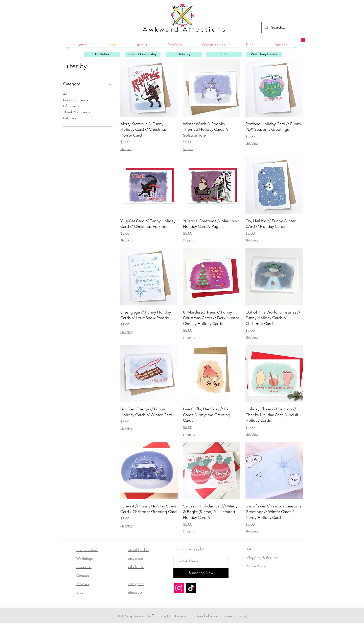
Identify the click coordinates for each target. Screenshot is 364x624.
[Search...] (282, 27)
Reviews (83, 584)
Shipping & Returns (263, 558)
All (65, 94)
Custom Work (87, 550)
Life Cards (71, 106)
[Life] (224, 54)
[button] (303, 39)
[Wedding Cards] (264, 54)
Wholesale (136, 567)
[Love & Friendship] (143, 54)
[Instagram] (179, 588)
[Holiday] (184, 54)
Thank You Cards (77, 112)
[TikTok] (191, 588)
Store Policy (256, 566)
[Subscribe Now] (201, 573)
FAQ (251, 549)
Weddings (85, 559)
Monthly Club (139, 550)
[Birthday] (102, 54)
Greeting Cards (76, 100)
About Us (84, 567)
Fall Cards (71, 118)
